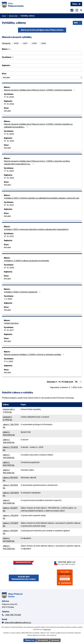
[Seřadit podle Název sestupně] (11, 50)
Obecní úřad (13, 16)
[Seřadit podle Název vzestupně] (11, 49)
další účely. (47, 630)
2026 (44, 43)
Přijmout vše (30, 640)
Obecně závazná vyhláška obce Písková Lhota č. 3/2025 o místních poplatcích (40, 90)
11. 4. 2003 (8, 361)
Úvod (4, 16)
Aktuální (7, 111)
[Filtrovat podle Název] (42, 53)
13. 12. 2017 (9, 330)
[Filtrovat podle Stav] (42, 77)
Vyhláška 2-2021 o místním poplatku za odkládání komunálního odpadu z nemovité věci (42, 198)
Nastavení (55, 640)
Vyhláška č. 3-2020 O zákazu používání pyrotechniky (27, 261)
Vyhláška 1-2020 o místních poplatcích (22, 292)
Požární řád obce (11, 323)
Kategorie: (6, 43)
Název (6, 49)
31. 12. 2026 (9, 104)
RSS (78, 23)
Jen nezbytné (43, 640)
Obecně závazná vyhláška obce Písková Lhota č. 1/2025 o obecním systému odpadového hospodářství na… (37, 163)
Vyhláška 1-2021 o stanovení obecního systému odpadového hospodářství (36, 229)
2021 (25, 43)
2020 (16, 43)
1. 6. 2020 (8, 299)
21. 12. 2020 (9, 268)
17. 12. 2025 (9, 97)
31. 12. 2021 (9, 205)
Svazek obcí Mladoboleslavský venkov (24, 578)
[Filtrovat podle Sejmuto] (42, 69)
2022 (35, 43)
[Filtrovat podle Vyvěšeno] (42, 61)
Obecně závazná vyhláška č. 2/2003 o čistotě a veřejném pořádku (34, 355)
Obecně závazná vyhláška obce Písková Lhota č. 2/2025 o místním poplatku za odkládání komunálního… (38, 126)
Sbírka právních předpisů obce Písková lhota (42, 30)
